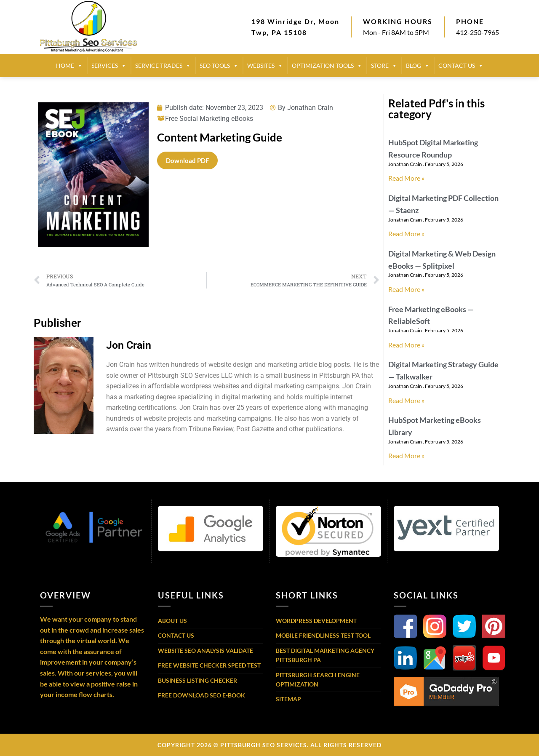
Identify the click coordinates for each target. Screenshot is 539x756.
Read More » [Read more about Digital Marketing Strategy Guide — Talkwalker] (406, 400)
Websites (265, 66)
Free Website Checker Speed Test (209, 665)
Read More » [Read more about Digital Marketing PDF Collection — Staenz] (406, 234)
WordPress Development (316, 621)
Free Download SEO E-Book (201, 695)
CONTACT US (461, 66)
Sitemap (288, 699)
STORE (384, 66)
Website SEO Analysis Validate (205, 650)
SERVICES (109, 66)
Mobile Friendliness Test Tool (323, 635)
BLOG (418, 66)
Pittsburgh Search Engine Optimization (318, 680)
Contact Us (176, 635)
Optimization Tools (327, 66)
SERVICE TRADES (163, 66)
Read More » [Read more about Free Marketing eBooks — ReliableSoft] (406, 345)
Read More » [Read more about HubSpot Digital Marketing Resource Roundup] (406, 178)
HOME (69, 66)
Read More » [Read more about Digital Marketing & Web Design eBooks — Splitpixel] (406, 289)
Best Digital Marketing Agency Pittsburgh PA (325, 655)
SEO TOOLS (219, 66)
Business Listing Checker (197, 680)
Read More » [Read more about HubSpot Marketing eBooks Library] (406, 455)
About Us (172, 621)
